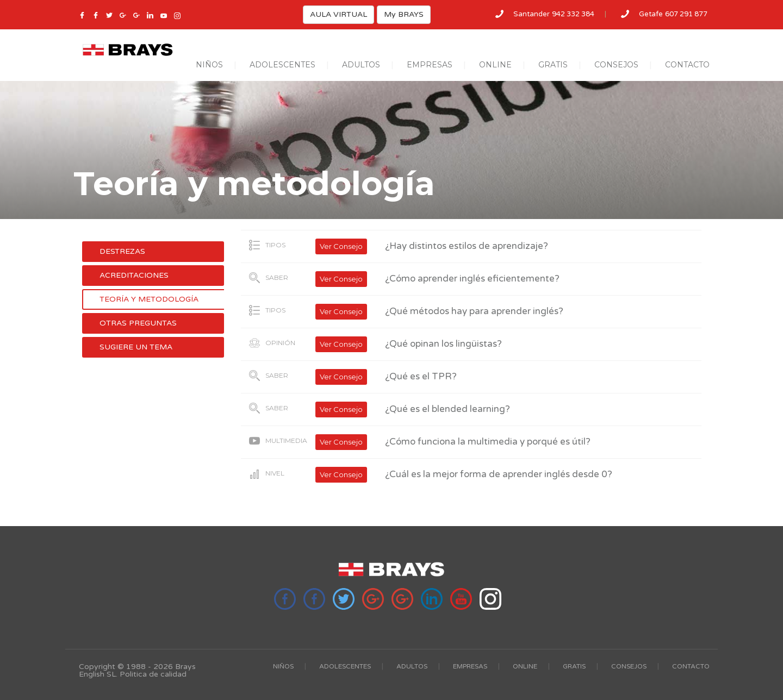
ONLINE (495, 65)
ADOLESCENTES (282, 65)
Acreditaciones (134, 275)
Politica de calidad (153, 674)
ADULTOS (361, 65)
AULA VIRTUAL (338, 14)
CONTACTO (687, 65)
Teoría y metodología (149, 299)
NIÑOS (209, 65)
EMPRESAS (430, 65)
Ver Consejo (341, 246)
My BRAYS (404, 14)
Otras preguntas (138, 323)
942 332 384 (573, 14)
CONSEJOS (616, 65)
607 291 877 (686, 14)
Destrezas (122, 251)
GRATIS (553, 65)
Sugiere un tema (136, 347)
